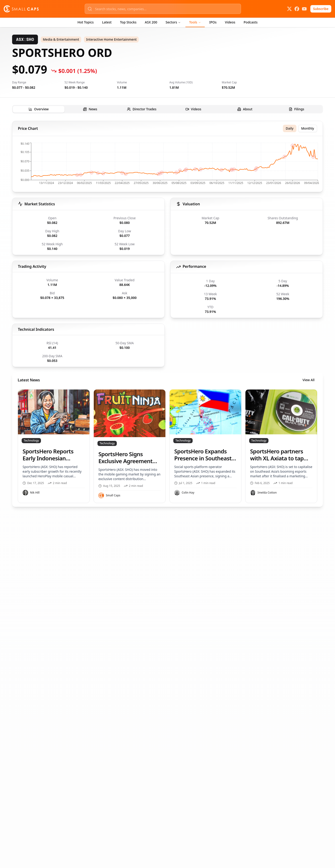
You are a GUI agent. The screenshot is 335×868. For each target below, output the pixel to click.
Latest (107, 22)
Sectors (173, 22)
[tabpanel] (167, 314)
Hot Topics (86, 22)
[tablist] (167, 109)
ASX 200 (151, 22)
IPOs (213, 22)
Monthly (308, 128)
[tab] (39, 109)
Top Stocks (128, 22)
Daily (290, 128)
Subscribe (321, 9)
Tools (195, 22)
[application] (167, 165)
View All (308, 380)
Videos (230, 22)
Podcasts (251, 22)
